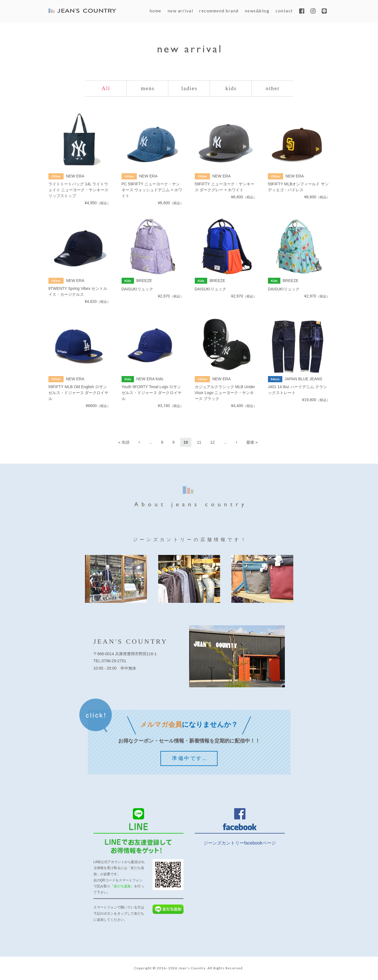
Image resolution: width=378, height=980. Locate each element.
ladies (189, 89)
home (156, 11)
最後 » (252, 443)
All (106, 89)
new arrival (181, 11)
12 (213, 443)
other (273, 89)
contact (284, 11)
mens (148, 89)
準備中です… (190, 759)
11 (199, 443)
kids (231, 89)
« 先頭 (124, 443)
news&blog (257, 11)
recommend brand (219, 11)
